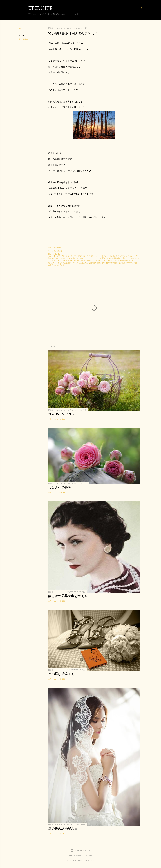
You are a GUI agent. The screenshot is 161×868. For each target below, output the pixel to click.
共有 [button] (21, 28)
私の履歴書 (23, 39)
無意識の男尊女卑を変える (68, 596)
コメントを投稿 (59, 419)
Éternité (40, 8)
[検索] (141, 8)
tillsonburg (88, 856)
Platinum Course (63, 414)
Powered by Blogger (81, 850)
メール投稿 (57, 247)
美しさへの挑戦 (60, 487)
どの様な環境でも (61, 674)
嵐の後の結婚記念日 (63, 828)
